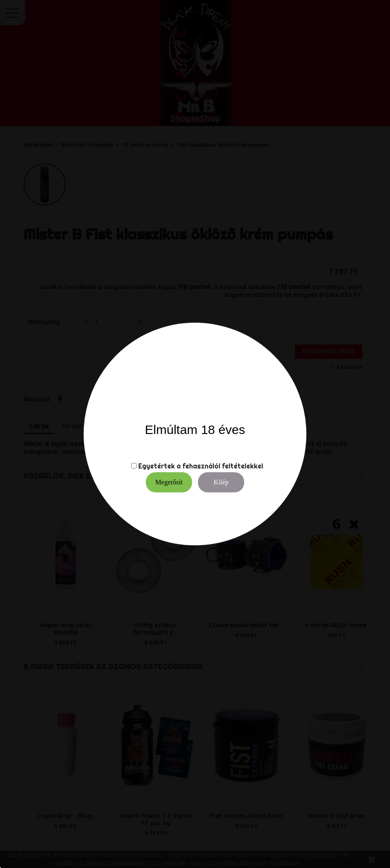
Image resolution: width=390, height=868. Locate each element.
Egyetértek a (159, 466)
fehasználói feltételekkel (223, 466)
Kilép (221, 482)
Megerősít (169, 482)
